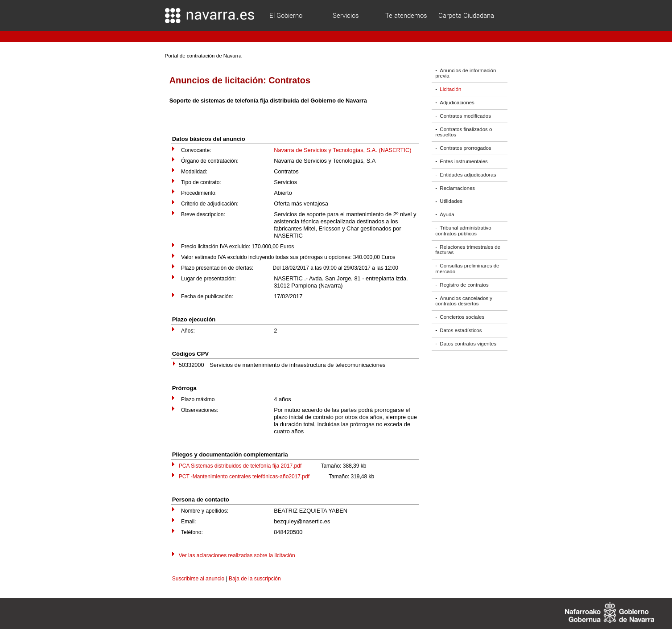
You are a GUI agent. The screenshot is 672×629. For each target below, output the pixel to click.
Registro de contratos (464, 285)
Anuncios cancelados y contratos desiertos (464, 301)
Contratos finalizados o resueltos (464, 132)
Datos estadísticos (461, 330)
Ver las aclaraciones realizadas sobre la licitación (237, 555)
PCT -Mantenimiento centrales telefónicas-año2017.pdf (244, 477)
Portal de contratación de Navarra (203, 56)
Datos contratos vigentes (468, 344)
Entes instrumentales (464, 161)
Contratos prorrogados (465, 148)
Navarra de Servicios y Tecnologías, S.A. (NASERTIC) (342, 150)
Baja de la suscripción (255, 579)
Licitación (450, 89)
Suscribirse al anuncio (198, 579)
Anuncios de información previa (466, 73)
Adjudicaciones (457, 103)
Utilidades (451, 201)
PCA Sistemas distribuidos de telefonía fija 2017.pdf (240, 466)
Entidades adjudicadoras (468, 175)
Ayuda (447, 214)
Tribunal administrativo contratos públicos (463, 231)
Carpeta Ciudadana (466, 16)
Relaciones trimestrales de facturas (468, 250)
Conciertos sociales (462, 317)
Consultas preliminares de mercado (467, 269)
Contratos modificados (465, 116)
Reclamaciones (457, 188)
